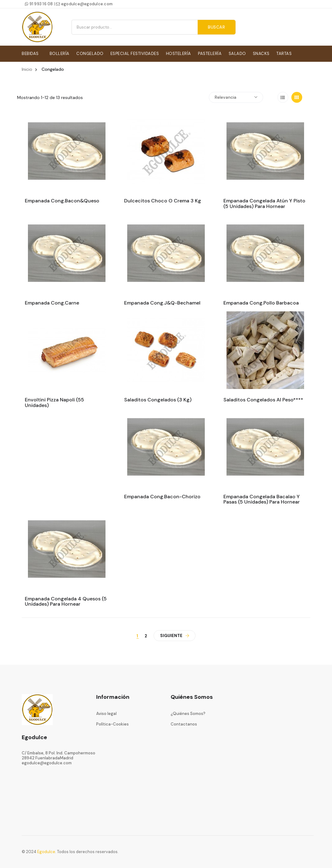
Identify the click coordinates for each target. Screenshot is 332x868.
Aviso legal (106, 712)
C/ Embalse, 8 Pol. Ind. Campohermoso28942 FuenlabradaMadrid (58, 754)
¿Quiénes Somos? (188, 712)
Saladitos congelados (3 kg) (158, 399)
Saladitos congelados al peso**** (263, 399)
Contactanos (184, 723)
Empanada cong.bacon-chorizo (162, 495)
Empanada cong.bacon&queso (62, 200)
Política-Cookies (112, 723)
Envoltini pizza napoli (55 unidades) (54, 402)
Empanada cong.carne (52, 302)
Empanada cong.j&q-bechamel (162, 302)
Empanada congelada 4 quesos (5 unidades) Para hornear (66, 600)
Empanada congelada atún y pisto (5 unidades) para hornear (264, 203)
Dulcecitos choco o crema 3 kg (163, 200)
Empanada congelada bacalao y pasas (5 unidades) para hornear (262, 498)
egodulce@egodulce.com (84, 4)
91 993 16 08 (39, 4)
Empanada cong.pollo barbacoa (261, 302)
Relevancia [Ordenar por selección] (236, 96)
